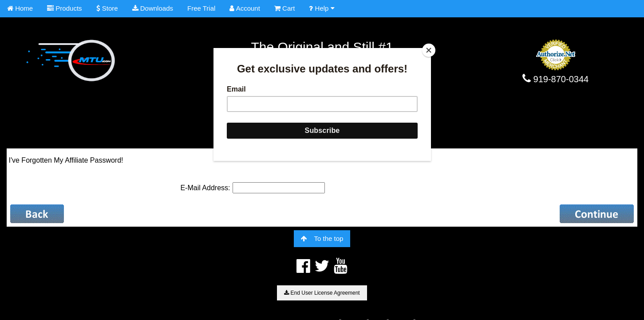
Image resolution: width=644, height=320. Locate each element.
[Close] (429, 50)
